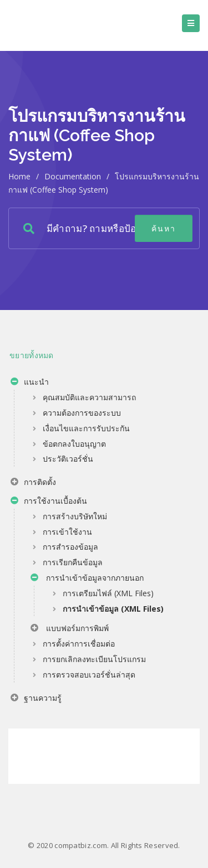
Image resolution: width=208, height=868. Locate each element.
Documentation (73, 176)
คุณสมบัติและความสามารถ (89, 397)
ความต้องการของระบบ (82, 413)
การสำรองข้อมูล (70, 547)
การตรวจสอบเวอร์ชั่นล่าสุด (89, 675)
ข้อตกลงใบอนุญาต (74, 444)
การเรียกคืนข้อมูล (73, 562)
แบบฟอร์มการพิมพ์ (70, 629)
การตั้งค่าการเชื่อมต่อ (79, 644)
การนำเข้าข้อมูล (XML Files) (113, 609)
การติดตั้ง (33, 483)
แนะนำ (30, 383)
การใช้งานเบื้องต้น (49, 502)
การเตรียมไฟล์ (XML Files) (108, 593)
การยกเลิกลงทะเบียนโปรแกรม (94, 659)
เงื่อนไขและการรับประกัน (86, 428)
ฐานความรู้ (36, 699)
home (19, 176)
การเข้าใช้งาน (67, 532)
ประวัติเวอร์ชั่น (68, 459)
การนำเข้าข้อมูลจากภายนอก (87, 579)
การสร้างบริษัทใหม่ (75, 516)
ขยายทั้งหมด (32, 355)
